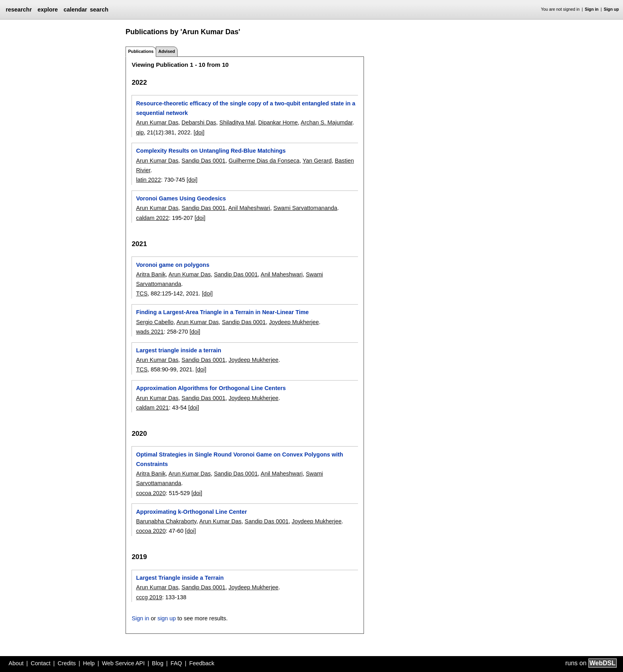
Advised (166, 51)
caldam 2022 (152, 218)
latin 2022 (148, 180)
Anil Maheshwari (249, 208)
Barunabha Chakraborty (166, 521)
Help (89, 663)
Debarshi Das (199, 122)
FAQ (176, 663)
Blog (158, 663)
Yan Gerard (317, 161)
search (99, 10)
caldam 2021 (152, 408)
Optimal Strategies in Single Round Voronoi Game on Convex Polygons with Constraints (239, 459)
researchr (19, 10)
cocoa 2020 (151, 493)
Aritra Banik (151, 274)
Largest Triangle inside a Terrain (180, 578)
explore (47, 10)
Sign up (611, 9)
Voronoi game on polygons (172, 265)
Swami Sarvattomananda (305, 208)
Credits (67, 663)
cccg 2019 (149, 597)
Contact (41, 663)
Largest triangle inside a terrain (178, 350)
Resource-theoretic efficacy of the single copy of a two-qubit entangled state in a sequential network (246, 108)
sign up (166, 618)
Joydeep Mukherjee (294, 322)
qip (140, 132)
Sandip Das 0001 (203, 161)
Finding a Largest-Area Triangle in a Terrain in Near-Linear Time (222, 312)
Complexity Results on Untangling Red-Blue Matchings (211, 151)
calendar (75, 10)
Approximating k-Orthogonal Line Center (191, 512)
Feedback (202, 663)
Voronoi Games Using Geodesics (181, 198)
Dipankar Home (278, 122)
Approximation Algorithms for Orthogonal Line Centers (211, 388)
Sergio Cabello (155, 322)
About (16, 663)
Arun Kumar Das (157, 122)
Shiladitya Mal (237, 122)
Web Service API (123, 663)
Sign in (592, 9)
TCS (142, 293)
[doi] (199, 132)
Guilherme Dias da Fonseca (264, 161)
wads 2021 (150, 332)
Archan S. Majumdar (327, 122)
